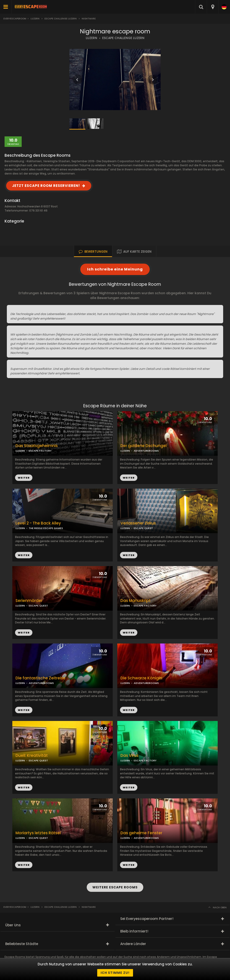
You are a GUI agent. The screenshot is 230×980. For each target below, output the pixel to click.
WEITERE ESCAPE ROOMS (115, 887)
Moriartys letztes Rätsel (38, 833)
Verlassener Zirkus (138, 523)
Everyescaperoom (15, 19)
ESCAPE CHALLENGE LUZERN (123, 38)
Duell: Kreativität (32, 756)
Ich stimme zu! (115, 973)
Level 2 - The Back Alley (38, 523)
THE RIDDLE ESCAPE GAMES (46, 528)
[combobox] (213, 7)
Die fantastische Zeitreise (41, 678)
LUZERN (91, 38)
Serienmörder (29, 601)
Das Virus (129, 756)
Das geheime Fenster (141, 833)
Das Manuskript (136, 601)
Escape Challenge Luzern (61, 19)
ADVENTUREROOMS (146, 451)
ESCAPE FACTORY (145, 606)
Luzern (35, 19)
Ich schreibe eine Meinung (115, 269)
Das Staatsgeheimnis (37, 446)
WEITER (129, 478)
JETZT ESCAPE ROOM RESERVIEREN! (46, 186)
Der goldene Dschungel (144, 446)
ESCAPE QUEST (143, 528)
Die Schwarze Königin (141, 678)
